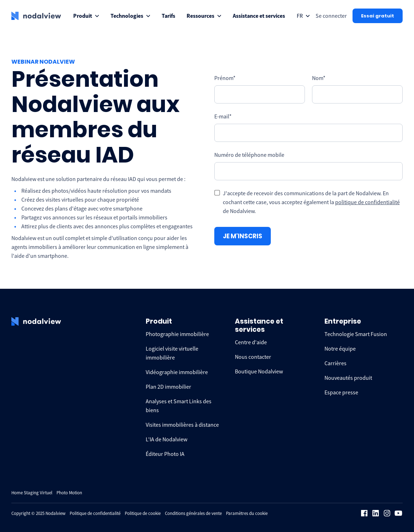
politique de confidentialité (367, 202)
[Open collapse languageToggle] (303, 16)
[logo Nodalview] (36, 16)
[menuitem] (86, 16)
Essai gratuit (378, 16)
